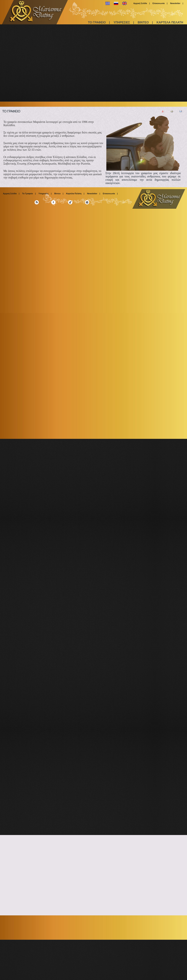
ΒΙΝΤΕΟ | (145, 22)
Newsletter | (177, 3)
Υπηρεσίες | (45, 194)
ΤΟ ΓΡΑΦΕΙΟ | (99, 22)
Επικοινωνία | (160, 3)
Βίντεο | (59, 194)
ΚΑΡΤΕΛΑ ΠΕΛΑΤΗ (170, 22)
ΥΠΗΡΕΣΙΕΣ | (124, 22)
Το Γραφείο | (29, 194)
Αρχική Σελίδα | (142, 3)
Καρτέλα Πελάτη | (75, 194)
